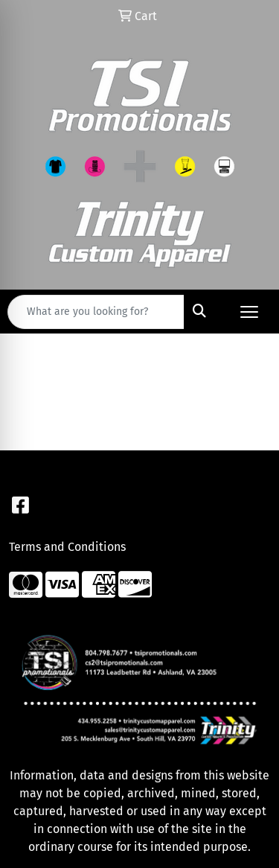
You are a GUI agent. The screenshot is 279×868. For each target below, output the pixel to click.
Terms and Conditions (67, 547)
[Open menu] (249, 312)
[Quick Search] (96, 312)
